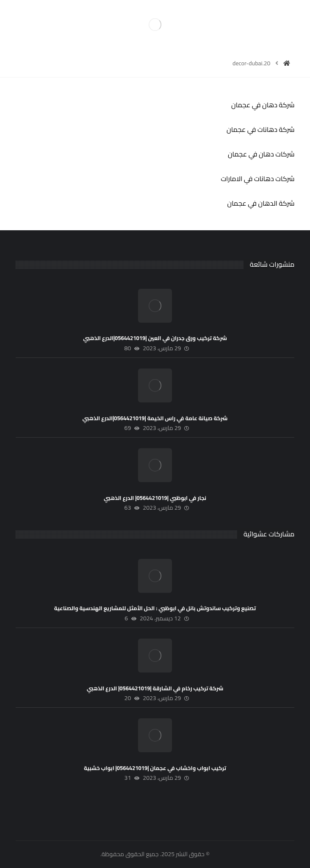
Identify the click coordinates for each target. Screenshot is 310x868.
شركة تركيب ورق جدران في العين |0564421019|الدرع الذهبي (155, 338)
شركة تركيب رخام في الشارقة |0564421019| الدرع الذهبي (155, 688)
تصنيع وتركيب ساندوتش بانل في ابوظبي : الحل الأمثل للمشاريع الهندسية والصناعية (155, 608)
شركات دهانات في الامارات (257, 179)
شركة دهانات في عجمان (260, 129)
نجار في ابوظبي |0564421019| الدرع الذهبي (155, 498)
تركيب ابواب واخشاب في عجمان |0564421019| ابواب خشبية (155, 768)
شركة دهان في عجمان (263, 105)
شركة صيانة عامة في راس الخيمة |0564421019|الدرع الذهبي (155, 418)
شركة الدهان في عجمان (261, 203)
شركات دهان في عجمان (261, 154)
